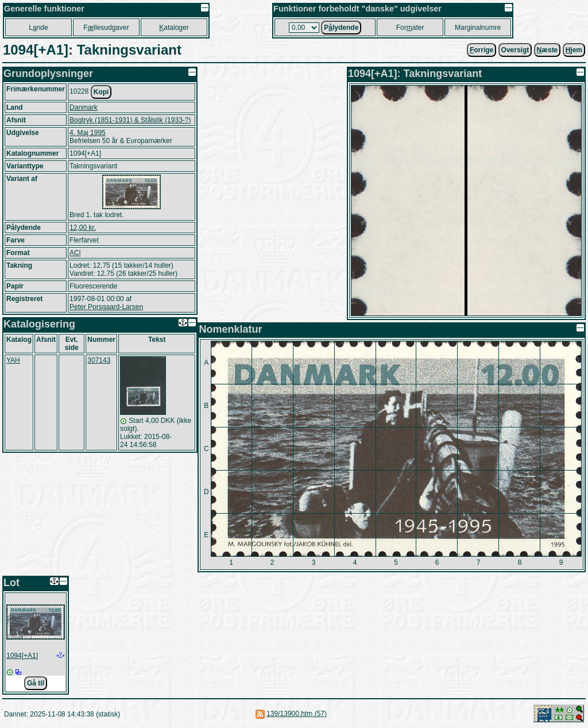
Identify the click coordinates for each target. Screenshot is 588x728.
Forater (410, 28)
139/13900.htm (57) (297, 714)
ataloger (174, 28)
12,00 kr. (83, 228)
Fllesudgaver (106, 28)
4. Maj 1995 (88, 133)
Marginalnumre (478, 28)
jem (574, 50)
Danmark (84, 107)
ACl (75, 253)
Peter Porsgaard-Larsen (106, 307)
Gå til (36, 683)
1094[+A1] (22, 656)
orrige (481, 50)
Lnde (38, 28)
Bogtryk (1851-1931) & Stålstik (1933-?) (130, 120)
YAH (13, 360)
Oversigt (515, 50)
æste (548, 50)
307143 (99, 360)
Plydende (341, 28)
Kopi (101, 92)
